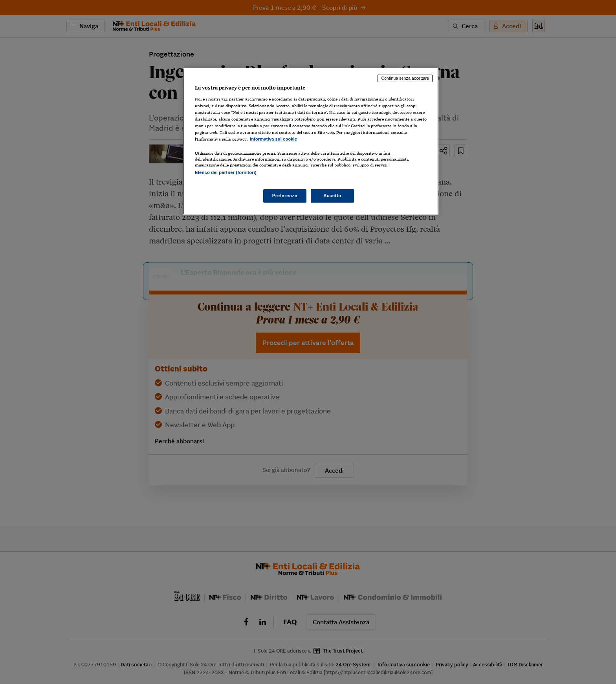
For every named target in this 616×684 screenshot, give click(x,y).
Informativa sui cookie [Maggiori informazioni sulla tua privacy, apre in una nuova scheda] (273, 139)
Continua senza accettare (405, 78)
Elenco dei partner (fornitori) (226, 172)
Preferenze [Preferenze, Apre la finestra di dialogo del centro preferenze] (285, 196)
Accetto (332, 196)
